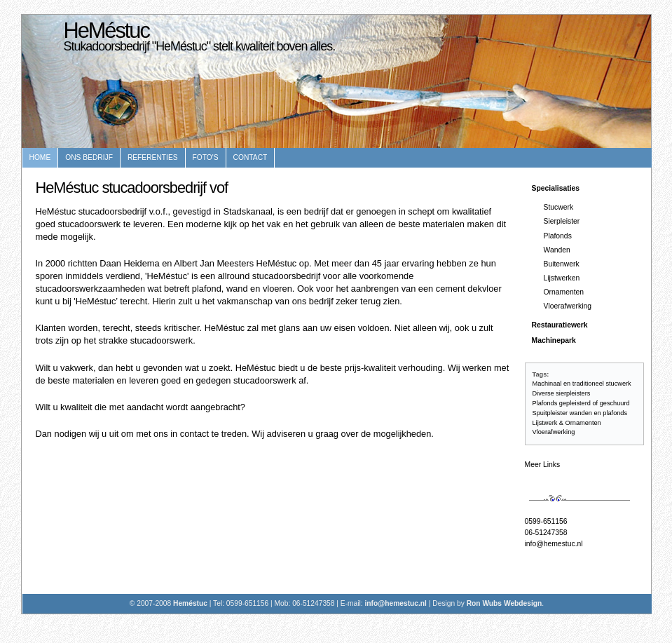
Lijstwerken (562, 278)
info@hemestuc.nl (554, 544)
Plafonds (558, 236)
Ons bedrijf (89, 157)
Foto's (206, 157)
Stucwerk (559, 207)
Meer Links (543, 465)
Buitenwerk (562, 264)
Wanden (557, 250)
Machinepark (554, 340)
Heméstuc (191, 603)
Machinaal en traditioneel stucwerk (582, 384)
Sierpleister (562, 221)
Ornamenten (564, 292)
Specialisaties (556, 188)
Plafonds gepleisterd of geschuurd (581, 403)
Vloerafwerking (568, 306)
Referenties (153, 157)
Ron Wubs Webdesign (505, 603)
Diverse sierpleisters (562, 393)
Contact (251, 157)
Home (40, 157)
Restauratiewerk (560, 325)
